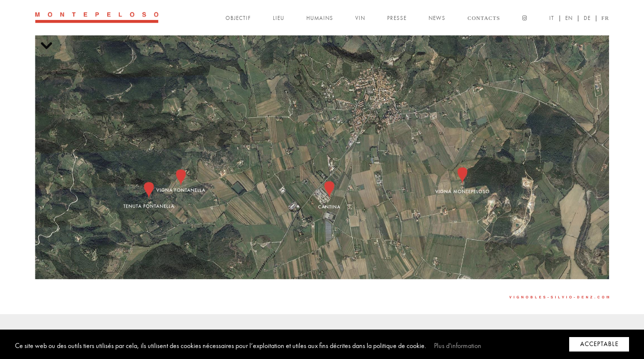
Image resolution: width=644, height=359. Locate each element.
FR (605, 18)
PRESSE (397, 18)
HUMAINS (320, 18)
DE (587, 18)
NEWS (437, 18)
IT (552, 18)
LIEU (279, 18)
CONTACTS (484, 18)
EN (569, 18)
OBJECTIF (238, 18)
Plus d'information (458, 346)
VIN (360, 18)
